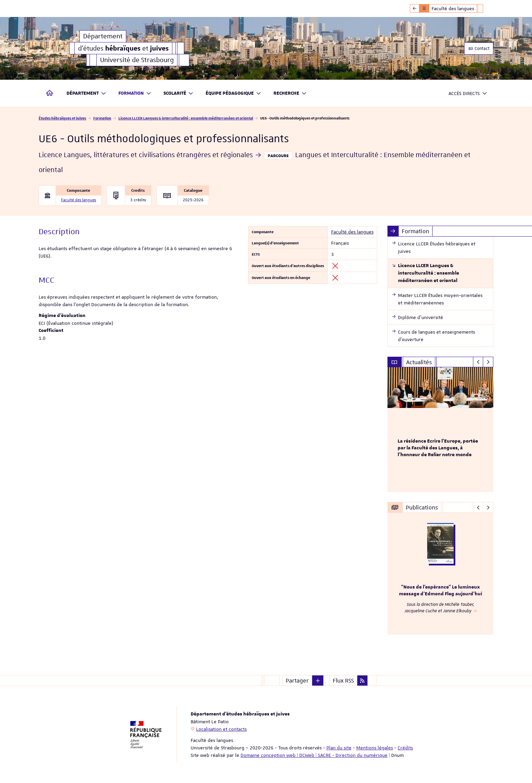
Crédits (405, 748)
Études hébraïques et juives (62, 118)
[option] (441, 430)
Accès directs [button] (468, 94)
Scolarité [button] (179, 94)
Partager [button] (297, 681)
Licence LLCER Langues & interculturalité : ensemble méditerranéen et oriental (186, 118)
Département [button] (86, 94)
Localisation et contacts (221, 729)
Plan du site (339, 748)
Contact (479, 49)
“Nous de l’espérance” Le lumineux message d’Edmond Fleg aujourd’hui (441, 591)
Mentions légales (375, 748)
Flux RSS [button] (343, 681)
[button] (318, 681)
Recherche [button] (290, 94)
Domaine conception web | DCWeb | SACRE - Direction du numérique (314, 755)
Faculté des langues (79, 200)
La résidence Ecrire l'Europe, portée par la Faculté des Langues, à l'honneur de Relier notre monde (438, 448)
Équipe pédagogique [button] (233, 94)
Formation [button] (135, 94)
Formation (102, 118)
